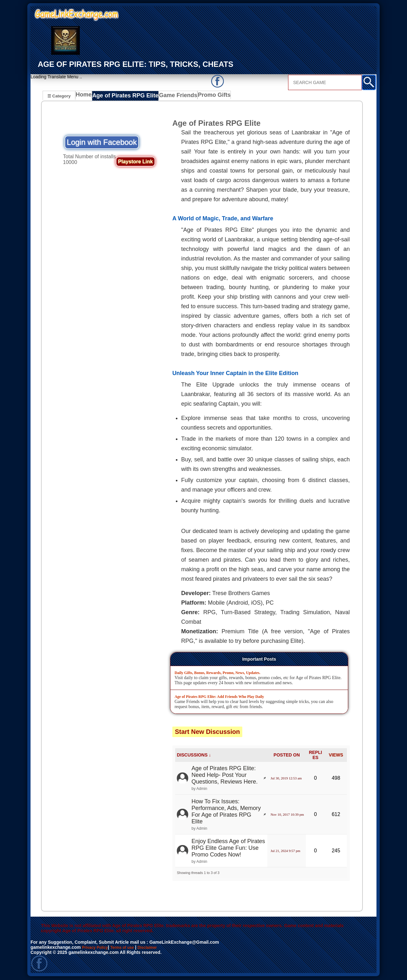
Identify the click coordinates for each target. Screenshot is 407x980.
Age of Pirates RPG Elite (124, 96)
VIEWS (336, 756)
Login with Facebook (102, 143)
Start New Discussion (207, 732)
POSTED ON (286, 756)
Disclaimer (157, 948)
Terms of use (128, 948)
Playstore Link (135, 162)
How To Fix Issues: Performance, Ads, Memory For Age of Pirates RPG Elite (226, 812)
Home (85, 96)
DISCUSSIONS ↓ (194, 756)
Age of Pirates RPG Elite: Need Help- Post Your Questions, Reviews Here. (224, 776)
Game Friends (172, 96)
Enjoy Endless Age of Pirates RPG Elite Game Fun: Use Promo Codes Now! (228, 848)
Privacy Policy (97, 948)
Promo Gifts (206, 96)
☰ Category (59, 96)
